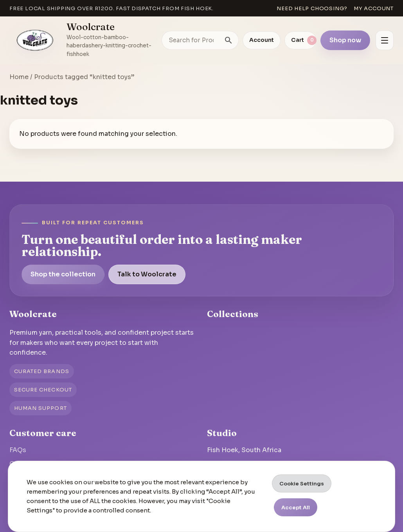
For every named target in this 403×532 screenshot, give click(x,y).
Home (19, 77)
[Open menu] (385, 40)
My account (374, 8)
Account (262, 40)
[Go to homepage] (35, 40)
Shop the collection (63, 274)
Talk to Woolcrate (147, 274)
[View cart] (300, 40)
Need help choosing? (312, 8)
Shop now (345, 40)
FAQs (18, 450)
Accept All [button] (296, 508)
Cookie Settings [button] (302, 484)
